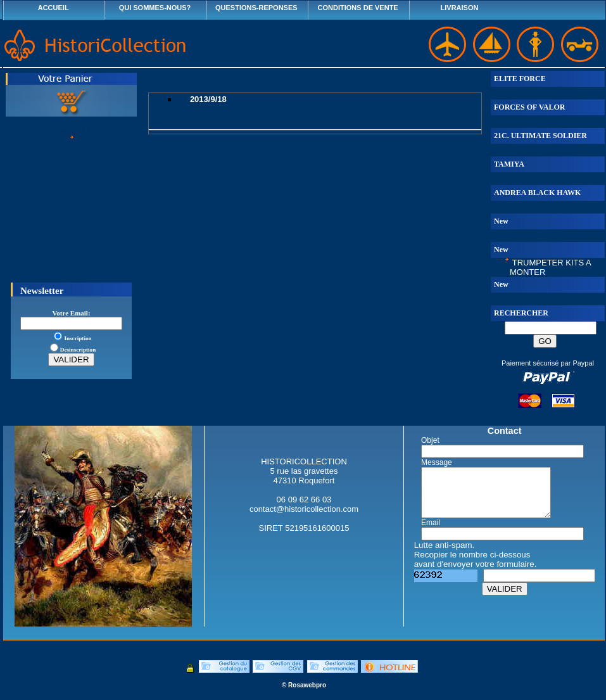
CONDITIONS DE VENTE (358, 8)
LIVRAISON (460, 8)
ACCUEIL (54, 8)
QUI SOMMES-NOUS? (155, 8)
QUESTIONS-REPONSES (256, 8)
